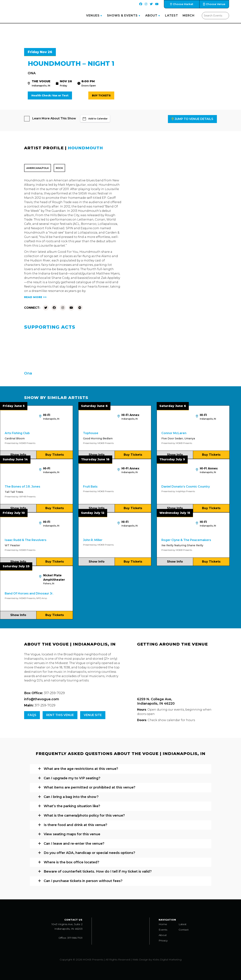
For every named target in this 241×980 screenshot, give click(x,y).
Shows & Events (122, 15)
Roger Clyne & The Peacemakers (186, 540)
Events (163, 930)
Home (163, 924)
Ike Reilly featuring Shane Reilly (182, 545)
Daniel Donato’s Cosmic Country (186, 487)
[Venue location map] (177, 672)
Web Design (140, 960)
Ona (32, 73)
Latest (172, 15)
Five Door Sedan (172, 438)
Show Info (18, 455)
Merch (189, 15)
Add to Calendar (95, 119)
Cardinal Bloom (15, 438)
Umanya (190, 438)
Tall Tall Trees (14, 492)
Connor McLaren (174, 433)
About (151, 15)
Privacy (163, 941)
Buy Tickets (101, 95)
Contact (184, 930)
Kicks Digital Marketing (167, 960)
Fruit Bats (90, 487)
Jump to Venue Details (192, 119)
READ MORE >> (35, 297)
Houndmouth (85, 148)
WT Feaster (12, 545)
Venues (93, 15)
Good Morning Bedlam (98, 438)
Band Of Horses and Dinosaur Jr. (29, 593)
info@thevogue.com (42, 699)
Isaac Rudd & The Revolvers (26, 540)
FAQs (32, 715)
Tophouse (91, 433)
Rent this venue (60, 715)
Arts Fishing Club (17, 433)
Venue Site (93, 715)
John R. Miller (93, 540)
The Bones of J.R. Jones (22, 487)
